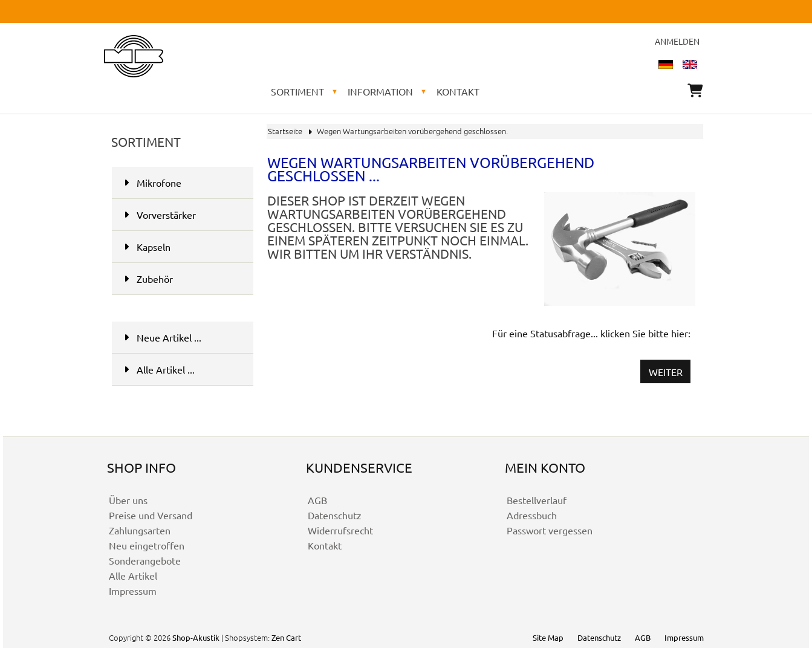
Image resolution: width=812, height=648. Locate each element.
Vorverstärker (160, 215)
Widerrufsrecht (340, 530)
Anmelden (677, 41)
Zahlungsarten (140, 530)
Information (380, 91)
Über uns (128, 500)
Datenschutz (335, 515)
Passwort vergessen (550, 530)
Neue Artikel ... (163, 337)
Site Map (548, 637)
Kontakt (458, 91)
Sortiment (297, 91)
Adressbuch (532, 515)
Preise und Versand (151, 515)
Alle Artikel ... (159, 369)
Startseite (285, 131)
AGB (317, 500)
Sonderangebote (145, 560)
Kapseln (182, 247)
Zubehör (148, 279)
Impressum (133, 591)
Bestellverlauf (537, 500)
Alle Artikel (133, 575)
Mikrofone (153, 183)
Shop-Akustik (196, 637)
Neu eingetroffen (147, 545)
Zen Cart (286, 637)
